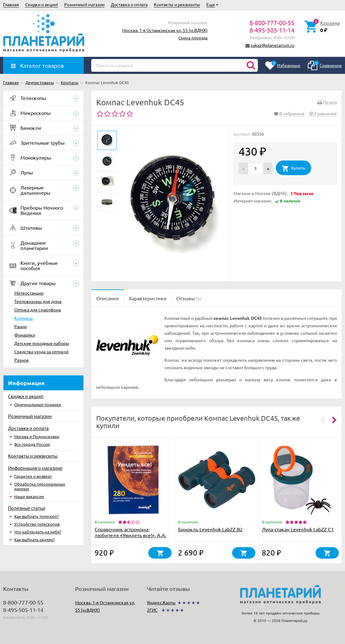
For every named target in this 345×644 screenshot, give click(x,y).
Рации (20, 326)
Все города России (32, 444)
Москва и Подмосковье (37, 436)
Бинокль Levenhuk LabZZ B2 (210, 529)
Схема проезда (193, 38)
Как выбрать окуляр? (34, 540)
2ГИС (152, 610)
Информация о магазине (35, 468)
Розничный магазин (84, 4)
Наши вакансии (29, 496)
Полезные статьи (27, 508)
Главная (11, 4)
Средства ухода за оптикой (41, 351)
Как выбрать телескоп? (36, 516)
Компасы (24, 318)
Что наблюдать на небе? (38, 532)
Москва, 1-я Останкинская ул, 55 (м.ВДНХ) (165, 30)
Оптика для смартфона (38, 310)
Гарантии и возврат (33, 476)
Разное (22, 360)
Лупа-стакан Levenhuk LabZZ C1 (298, 529)
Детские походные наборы (42, 343)
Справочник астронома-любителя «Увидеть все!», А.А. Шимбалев (130, 535)
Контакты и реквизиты (177, 4)
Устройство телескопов (37, 524)
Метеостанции (29, 293)
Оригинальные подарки (38, 404)
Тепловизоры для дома (38, 301)
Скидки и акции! (42, 4)
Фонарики (25, 335)
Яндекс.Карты (161, 602)
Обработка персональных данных (40, 486)
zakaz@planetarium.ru (273, 45)
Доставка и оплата (129, 4)
